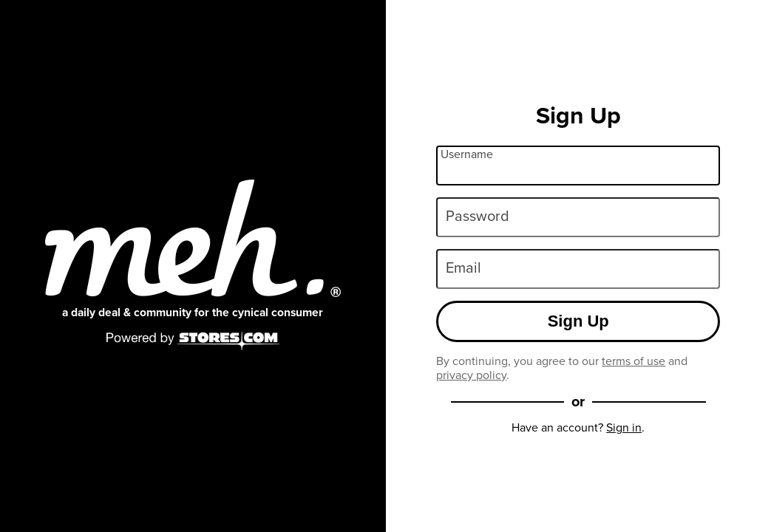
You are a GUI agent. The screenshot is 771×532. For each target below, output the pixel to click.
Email (463, 267)
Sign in (624, 427)
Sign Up (578, 321)
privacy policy (471, 375)
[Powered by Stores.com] (193, 342)
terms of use (634, 361)
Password (478, 216)
